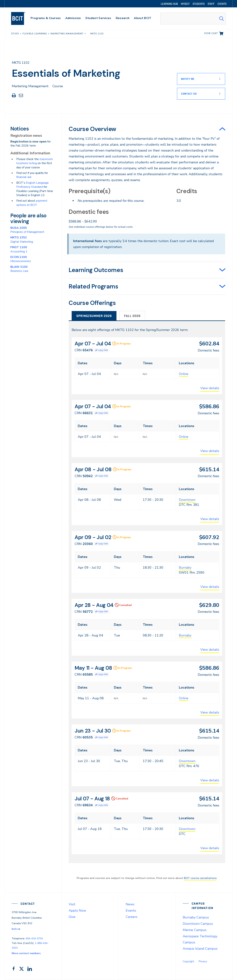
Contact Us (189, 94)
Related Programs (94, 286)
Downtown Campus (198, 924)
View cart (211, 33)
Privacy (203, 961)
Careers (132, 917)
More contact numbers (26, 953)
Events (131, 911)
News (130, 904)
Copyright (188, 961)
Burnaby (185, 568)
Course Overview (92, 129)
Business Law (19, 269)
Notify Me (188, 79)
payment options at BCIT (32, 203)
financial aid (24, 177)
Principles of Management (27, 230)
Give (72, 917)
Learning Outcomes (96, 270)
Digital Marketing (22, 240)
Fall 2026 (132, 316)
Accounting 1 (19, 249)
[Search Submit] (221, 18)
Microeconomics (21, 259)
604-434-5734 (34, 939)
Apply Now (77, 911)
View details (210, 388)
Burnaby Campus (196, 917)
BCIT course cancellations (200, 878)
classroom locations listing (35, 161)
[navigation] (22, 18)
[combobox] (193, 18)
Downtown (187, 500)
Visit (72, 904)
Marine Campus (195, 930)
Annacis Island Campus (200, 949)
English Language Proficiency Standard (32, 185)
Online (184, 374)
